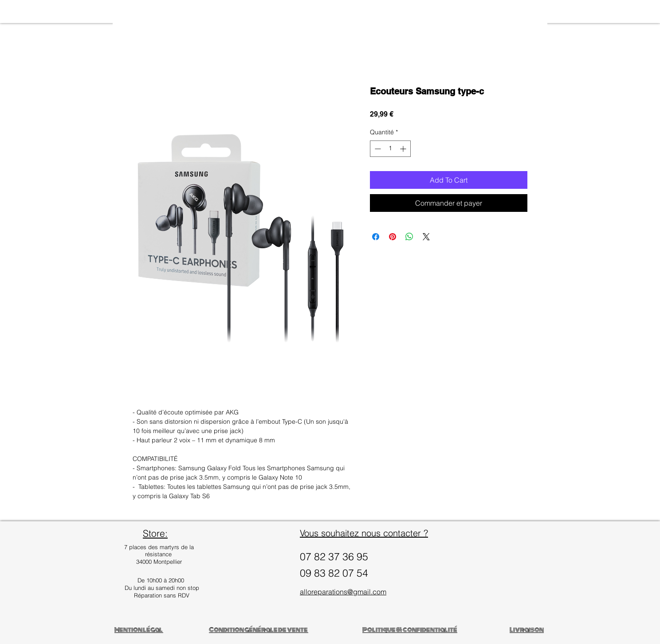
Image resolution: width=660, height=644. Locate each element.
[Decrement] (377, 149)
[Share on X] (426, 237)
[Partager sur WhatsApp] (409, 237)
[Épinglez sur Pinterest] (393, 237)
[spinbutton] (390, 149)
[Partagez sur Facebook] (376, 237)
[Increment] (404, 149)
